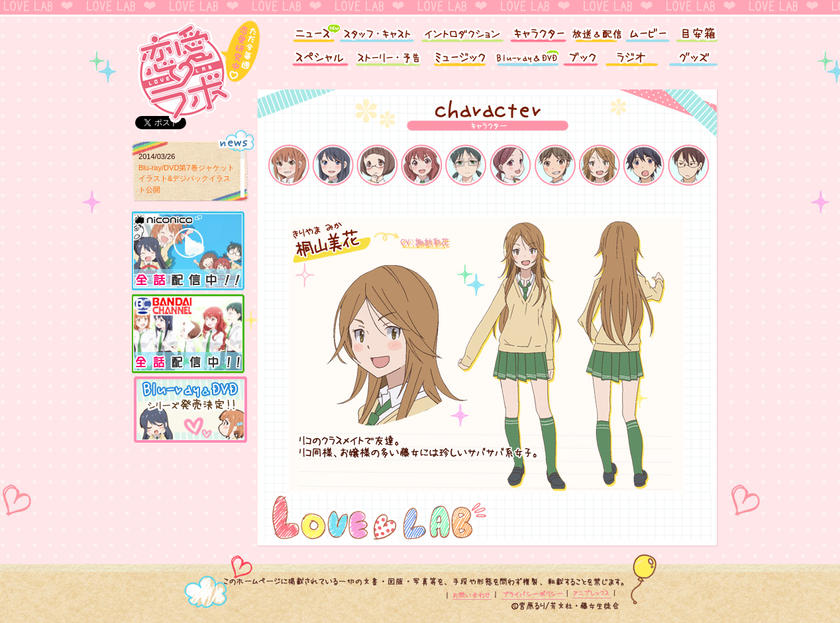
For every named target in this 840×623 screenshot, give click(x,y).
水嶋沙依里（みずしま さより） (466, 164)
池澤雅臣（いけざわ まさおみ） (688, 164)
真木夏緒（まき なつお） (333, 164)
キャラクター (538, 31)
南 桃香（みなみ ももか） (510, 164)
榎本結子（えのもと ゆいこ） (422, 164)
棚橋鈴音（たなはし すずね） (377, 164)
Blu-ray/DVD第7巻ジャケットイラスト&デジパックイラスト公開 (186, 179)
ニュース (309, 31)
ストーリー (390, 61)
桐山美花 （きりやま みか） (599, 164)
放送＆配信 (596, 31)
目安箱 (698, 31)
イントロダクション (461, 31)
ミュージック (460, 61)
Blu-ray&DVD (526, 61)
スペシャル (317, 61)
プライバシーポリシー (533, 595)
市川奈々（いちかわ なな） (555, 164)
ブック (581, 61)
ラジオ (634, 61)
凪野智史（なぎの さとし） (644, 164)
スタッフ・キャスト (377, 31)
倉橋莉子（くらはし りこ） (289, 164)
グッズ (695, 61)
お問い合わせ (473, 595)
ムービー (647, 31)
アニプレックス (591, 595)
